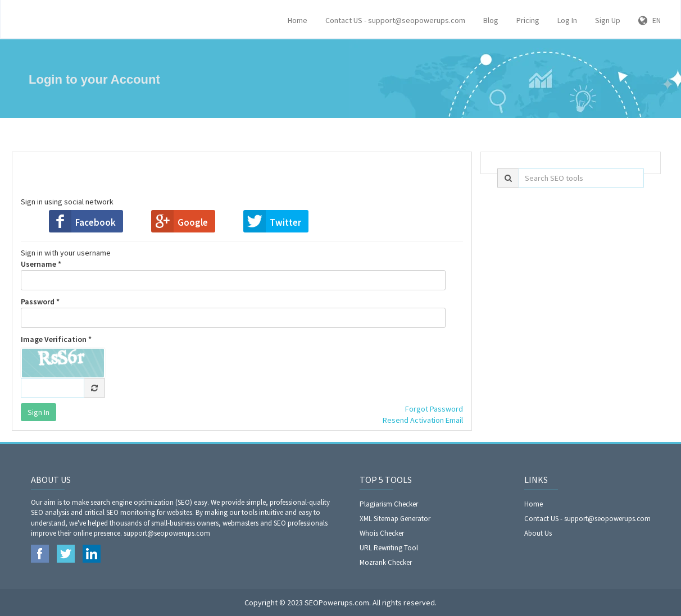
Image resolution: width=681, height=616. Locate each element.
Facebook (96, 222)
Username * (233, 275)
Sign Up (608, 20)
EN (650, 20)
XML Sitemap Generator (395, 519)
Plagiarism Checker (389, 504)
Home (298, 20)
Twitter (285, 222)
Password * (233, 312)
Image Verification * (56, 339)
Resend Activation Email (423, 420)
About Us (538, 533)
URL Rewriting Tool (389, 548)
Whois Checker (382, 533)
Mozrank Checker (386, 562)
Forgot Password (434, 409)
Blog (491, 20)
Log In (567, 20)
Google (193, 222)
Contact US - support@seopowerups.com (395, 20)
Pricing (528, 20)
